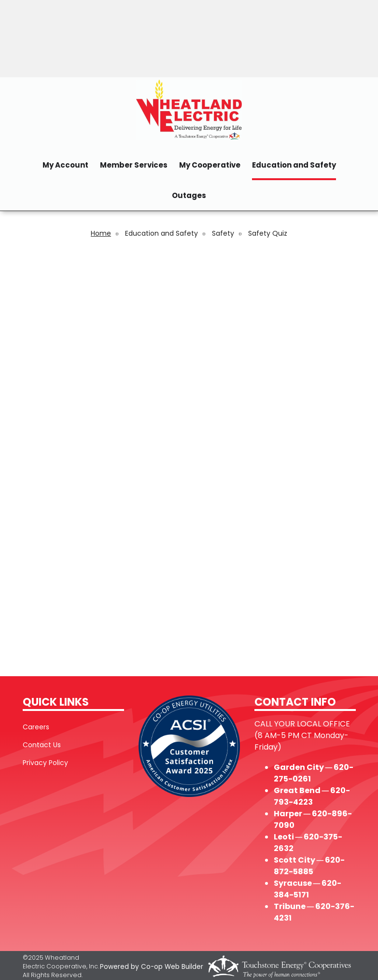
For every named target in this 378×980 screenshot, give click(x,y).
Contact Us (42, 745)
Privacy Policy (45, 763)
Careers (36, 727)
